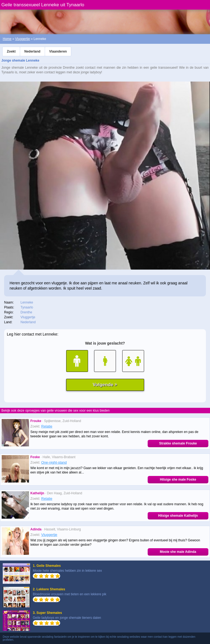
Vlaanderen (58, 51)
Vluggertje (22, 39)
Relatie (47, 426)
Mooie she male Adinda (178, 552)
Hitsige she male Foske (178, 480)
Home (7, 39)
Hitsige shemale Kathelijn (178, 516)
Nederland (32, 51)
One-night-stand (54, 462)
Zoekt (11, 51)
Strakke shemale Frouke (178, 443)
